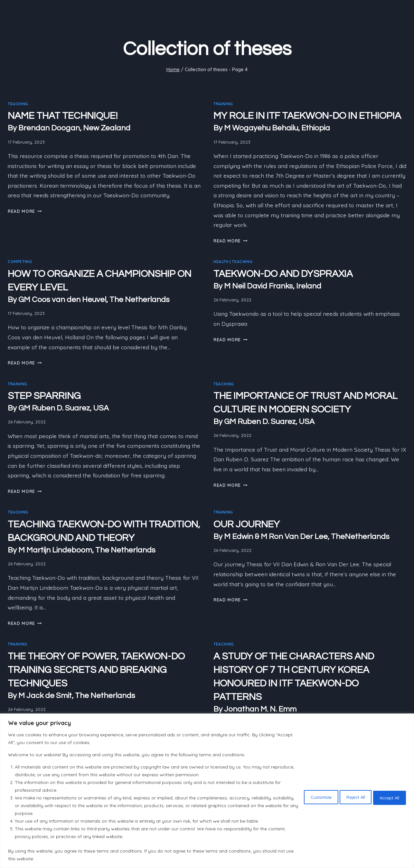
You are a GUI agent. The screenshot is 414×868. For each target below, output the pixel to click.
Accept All (386, 797)
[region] (207, 791)
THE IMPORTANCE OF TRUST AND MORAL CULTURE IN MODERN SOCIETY (310, 409)
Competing (20, 262)
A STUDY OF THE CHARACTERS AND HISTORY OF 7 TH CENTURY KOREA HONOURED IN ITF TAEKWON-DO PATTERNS (310, 683)
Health (221, 262)
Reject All (345, 797)
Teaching (18, 104)
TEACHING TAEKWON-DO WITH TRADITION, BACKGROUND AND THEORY (104, 538)
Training (223, 104)
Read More (25, 211)
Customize (303, 797)
